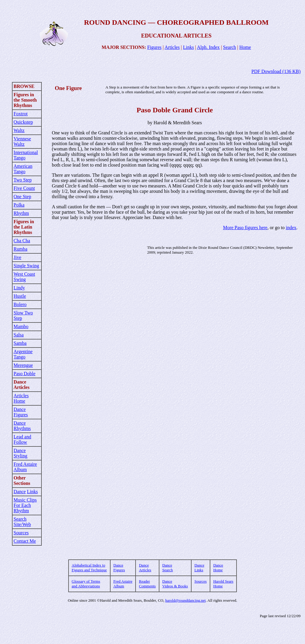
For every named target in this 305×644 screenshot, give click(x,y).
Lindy (19, 288)
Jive (18, 257)
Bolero (20, 304)
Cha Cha (22, 241)
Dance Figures (21, 412)
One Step (22, 197)
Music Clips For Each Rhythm (25, 505)
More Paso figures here (245, 228)
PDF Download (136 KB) (276, 71)
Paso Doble (25, 374)
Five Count (24, 188)
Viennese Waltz (22, 141)
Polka (19, 205)
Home (245, 47)
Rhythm (21, 213)
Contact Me (25, 541)
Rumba (21, 249)
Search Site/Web (22, 522)
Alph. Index (208, 47)
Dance (20, 492)
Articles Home (21, 398)
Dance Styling (21, 453)
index (291, 228)
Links (188, 47)
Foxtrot (21, 114)
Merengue (23, 365)
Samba (20, 343)
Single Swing (27, 266)
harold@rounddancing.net (186, 600)
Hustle (20, 296)
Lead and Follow (22, 439)
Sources (21, 533)
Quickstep (23, 122)
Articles (172, 47)
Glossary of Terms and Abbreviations (86, 584)
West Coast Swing (24, 277)
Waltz (19, 130)
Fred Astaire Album (25, 467)
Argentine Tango (23, 354)
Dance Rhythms (22, 426)
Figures (154, 47)
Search (230, 47)
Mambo (21, 326)
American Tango (23, 169)
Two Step (23, 180)
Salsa (19, 335)
